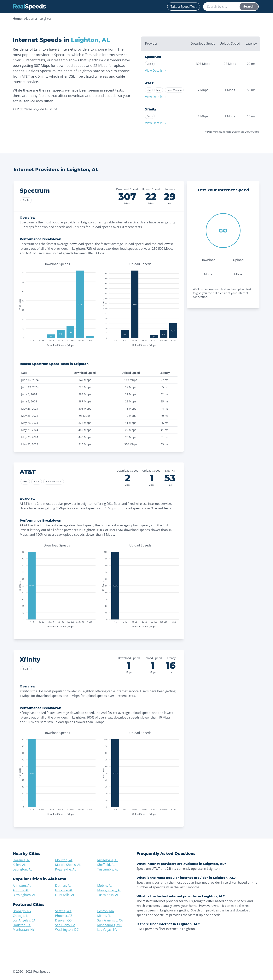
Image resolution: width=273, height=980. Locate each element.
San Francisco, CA (110, 920)
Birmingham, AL (24, 895)
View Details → (156, 70)
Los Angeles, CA (24, 920)
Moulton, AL (64, 860)
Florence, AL (22, 860)
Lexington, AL (22, 869)
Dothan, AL (63, 886)
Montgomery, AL (109, 890)
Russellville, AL (108, 860)
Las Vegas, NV (107, 930)
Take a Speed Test (184, 7)
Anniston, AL (22, 886)
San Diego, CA (65, 925)
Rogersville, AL (66, 869)
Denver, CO (63, 920)
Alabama (31, 19)
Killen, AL (19, 865)
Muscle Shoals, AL (68, 865)
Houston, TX (22, 925)
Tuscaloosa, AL (108, 895)
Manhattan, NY (24, 930)
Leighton (46, 19)
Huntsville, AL (65, 895)
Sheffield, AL (106, 865)
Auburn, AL (21, 890)
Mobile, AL (105, 886)
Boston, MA (106, 911)
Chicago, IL (20, 916)
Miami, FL (104, 916)
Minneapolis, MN (109, 925)
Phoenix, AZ (64, 916)
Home (17, 19)
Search (249, 6)
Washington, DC (67, 930)
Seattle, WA (63, 911)
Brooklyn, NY (22, 911)
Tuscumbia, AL (108, 869)
